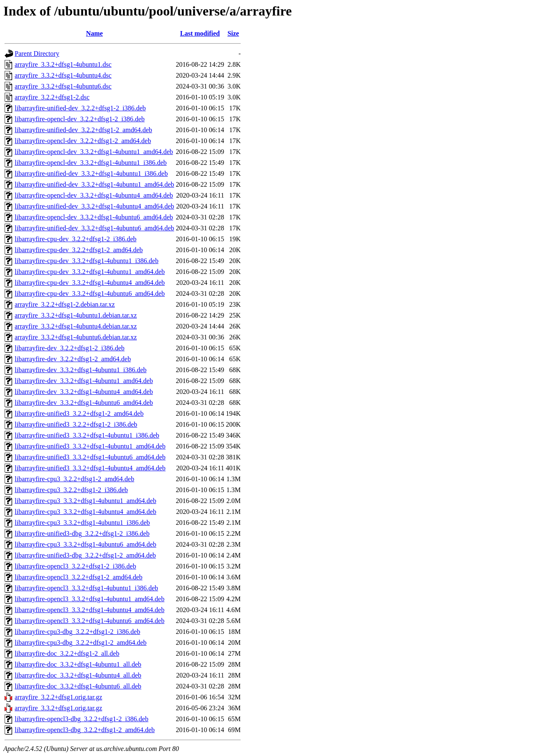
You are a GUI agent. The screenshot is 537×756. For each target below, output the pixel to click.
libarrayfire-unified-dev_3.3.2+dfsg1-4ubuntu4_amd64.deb (94, 206)
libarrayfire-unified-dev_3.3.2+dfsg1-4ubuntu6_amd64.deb (94, 228)
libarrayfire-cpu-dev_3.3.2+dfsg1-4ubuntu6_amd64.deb (90, 293)
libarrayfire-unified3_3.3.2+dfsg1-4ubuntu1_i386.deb (87, 435)
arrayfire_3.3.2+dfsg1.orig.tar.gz (59, 708)
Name (94, 33)
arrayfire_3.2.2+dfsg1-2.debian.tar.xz (65, 304)
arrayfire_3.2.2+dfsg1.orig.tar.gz (59, 697)
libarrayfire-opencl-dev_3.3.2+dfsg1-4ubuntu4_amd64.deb (94, 195)
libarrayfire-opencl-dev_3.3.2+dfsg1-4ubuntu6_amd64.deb (94, 217)
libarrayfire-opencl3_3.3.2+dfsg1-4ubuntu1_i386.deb (86, 588)
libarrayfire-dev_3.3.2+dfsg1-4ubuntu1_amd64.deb (84, 381)
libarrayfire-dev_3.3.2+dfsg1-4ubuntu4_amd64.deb (84, 392)
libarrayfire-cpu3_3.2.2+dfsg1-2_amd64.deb (74, 479)
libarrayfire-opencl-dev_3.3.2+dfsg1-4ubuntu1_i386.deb (91, 163)
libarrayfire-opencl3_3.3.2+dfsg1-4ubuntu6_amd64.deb (90, 621)
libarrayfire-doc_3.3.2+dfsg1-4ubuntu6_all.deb (78, 686)
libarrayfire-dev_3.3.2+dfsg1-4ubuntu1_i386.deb (81, 370)
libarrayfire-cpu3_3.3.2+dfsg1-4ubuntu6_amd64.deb (85, 544)
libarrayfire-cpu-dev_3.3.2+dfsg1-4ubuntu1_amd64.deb (90, 272)
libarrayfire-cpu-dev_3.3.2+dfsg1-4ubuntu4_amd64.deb (90, 283)
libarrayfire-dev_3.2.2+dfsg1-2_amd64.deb (73, 359)
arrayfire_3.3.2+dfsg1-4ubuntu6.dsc (63, 86)
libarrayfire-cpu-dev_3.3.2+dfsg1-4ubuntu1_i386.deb (87, 261)
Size (233, 33)
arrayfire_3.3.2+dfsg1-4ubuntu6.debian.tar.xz (76, 337)
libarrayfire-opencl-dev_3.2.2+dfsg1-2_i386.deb (80, 119)
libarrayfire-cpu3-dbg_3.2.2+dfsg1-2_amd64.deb (81, 643)
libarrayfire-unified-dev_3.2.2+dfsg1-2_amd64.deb (83, 130)
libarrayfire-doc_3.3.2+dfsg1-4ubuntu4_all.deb (78, 675)
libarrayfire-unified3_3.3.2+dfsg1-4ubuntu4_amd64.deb (90, 468)
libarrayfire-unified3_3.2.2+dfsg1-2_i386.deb (76, 424)
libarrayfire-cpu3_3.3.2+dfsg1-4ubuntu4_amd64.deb (85, 512)
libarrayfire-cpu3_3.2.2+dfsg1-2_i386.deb (71, 490)
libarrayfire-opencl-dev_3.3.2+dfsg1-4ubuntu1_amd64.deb (94, 152)
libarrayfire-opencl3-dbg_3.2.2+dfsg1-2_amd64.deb (85, 730)
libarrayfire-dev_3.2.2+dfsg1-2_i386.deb (70, 348)
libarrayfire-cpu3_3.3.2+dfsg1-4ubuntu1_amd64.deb (85, 501)
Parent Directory (37, 53)
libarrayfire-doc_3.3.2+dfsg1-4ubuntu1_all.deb (78, 664)
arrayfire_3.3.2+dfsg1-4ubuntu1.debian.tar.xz (76, 315)
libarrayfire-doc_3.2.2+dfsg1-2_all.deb (67, 653)
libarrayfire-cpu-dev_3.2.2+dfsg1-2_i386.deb (76, 239)
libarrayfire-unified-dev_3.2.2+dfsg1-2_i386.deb (80, 108)
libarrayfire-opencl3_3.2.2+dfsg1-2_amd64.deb (78, 577)
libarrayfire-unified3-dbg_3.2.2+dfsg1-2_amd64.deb (85, 555)
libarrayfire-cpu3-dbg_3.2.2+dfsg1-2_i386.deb (77, 632)
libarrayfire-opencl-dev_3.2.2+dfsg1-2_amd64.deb (83, 141)
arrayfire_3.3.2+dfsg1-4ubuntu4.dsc (63, 75)
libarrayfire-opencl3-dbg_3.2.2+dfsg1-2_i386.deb (82, 719)
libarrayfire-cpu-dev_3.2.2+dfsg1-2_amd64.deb (79, 250)
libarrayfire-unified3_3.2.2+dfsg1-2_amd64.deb (79, 413)
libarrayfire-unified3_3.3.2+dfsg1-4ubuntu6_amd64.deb (90, 457)
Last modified (200, 33)
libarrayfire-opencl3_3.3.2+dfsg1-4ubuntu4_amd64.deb (90, 610)
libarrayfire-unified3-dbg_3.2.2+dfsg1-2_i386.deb (82, 533)
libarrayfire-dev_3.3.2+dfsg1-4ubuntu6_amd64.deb (84, 403)
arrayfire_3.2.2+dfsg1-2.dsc (52, 97)
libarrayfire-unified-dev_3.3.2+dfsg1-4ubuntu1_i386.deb (91, 173)
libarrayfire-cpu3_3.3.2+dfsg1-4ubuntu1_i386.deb (82, 523)
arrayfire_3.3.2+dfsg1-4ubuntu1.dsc (63, 64)
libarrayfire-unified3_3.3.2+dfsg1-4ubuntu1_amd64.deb (90, 446)
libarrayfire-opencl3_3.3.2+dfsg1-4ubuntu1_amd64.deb (90, 599)
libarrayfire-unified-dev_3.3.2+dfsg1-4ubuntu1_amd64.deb (94, 184)
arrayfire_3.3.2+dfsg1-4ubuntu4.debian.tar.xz (76, 326)
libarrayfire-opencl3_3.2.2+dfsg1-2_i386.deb (75, 566)
